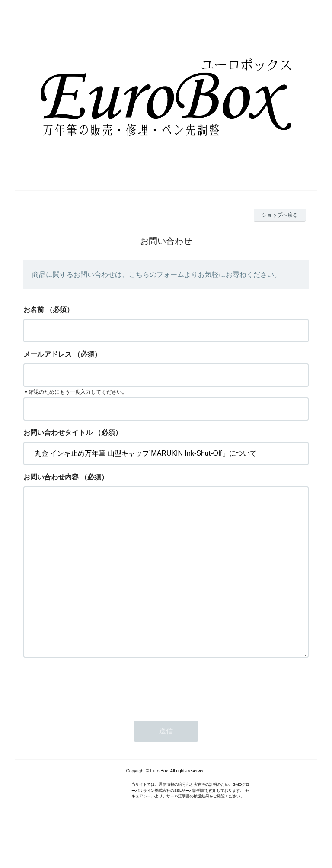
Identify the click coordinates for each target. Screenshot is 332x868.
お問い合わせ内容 (51, 477)
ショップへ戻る (280, 215)
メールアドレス (48, 354)
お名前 (34, 310)
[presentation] (89, 721)
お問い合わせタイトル (58, 432)
